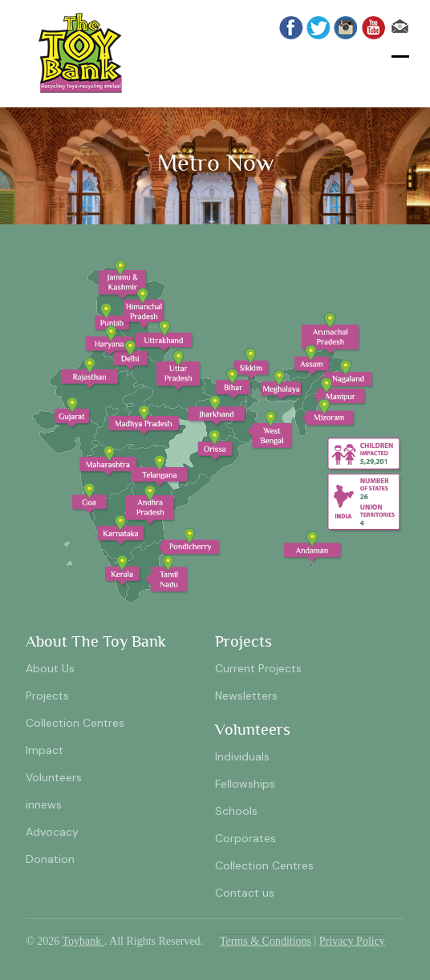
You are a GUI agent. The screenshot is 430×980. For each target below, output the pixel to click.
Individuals (242, 756)
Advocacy (52, 832)
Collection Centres (75, 723)
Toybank (83, 941)
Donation (50, 859)
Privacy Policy (352, 941)
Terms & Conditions (266, 941)
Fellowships (245, 784)
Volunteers (54, 777)
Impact (45, 750)
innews (44, 805)
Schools (236, 811)
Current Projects (258, 668)
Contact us (245, 893)
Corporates (245, 838)
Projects (47, 696)
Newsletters (246, 696)
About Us (50, 668)
